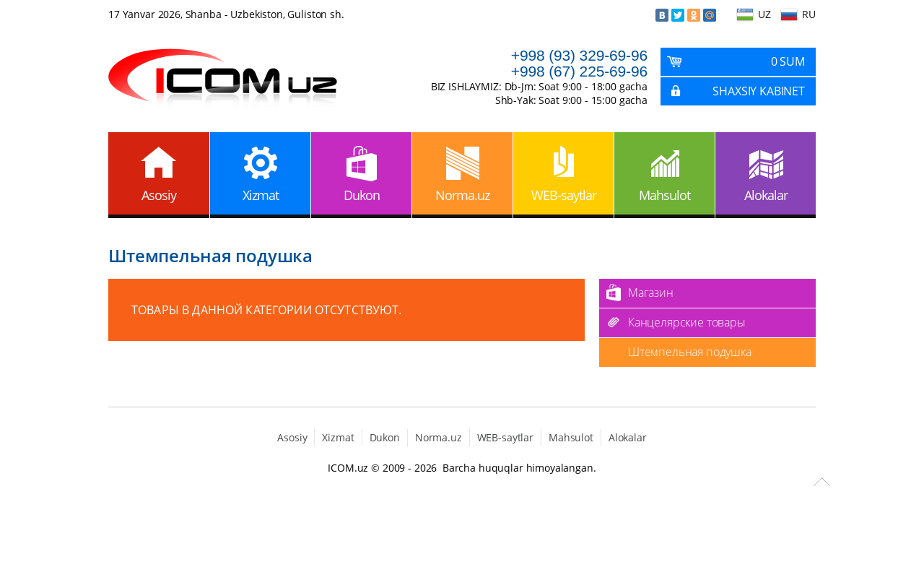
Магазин (651, 293)
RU (809, 14)
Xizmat (261, 195)
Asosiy (159, 195)
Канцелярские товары (687, 322)
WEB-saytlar (564, 195)
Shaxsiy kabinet (759, 91)
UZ (764, 14)
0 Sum (788, 61)
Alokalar (766, 195)
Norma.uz (462, 195)
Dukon (362, 195)
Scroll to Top (822, 482)
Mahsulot (664, 195)
